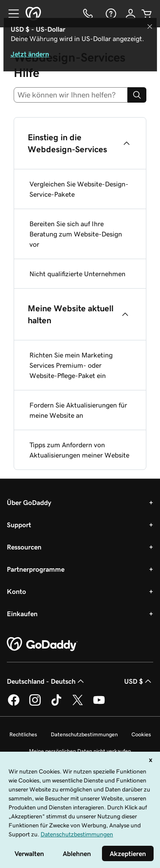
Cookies (141, 734)
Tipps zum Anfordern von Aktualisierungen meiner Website (79, 450)
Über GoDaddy (29, 502)
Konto (16, 591)
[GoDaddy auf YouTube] (99, 704)
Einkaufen (22, 614)
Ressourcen (24, 547)
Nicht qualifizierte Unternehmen (77, 274)
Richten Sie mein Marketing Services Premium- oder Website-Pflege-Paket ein (71, 365)
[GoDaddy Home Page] (42, 644)
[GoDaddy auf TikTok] (56, 704)
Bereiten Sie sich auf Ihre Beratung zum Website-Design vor (76, 234)
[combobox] (71, 95)
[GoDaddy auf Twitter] (78, 704)
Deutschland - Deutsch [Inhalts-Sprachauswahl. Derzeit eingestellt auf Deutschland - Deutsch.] (46, 681)
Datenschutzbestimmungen (84, 734)
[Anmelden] (131, 14)
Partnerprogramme (36, 569)
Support (19, 525)
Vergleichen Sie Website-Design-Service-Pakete (79, 189)
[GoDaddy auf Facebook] (14, 704)
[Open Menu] (10, 14)
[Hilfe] (110, 14)
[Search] (137, 95)
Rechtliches (23, 734)
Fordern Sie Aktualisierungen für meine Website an (78, 410)
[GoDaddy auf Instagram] (35, 704)
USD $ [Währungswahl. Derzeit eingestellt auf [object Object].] (139, 681)
